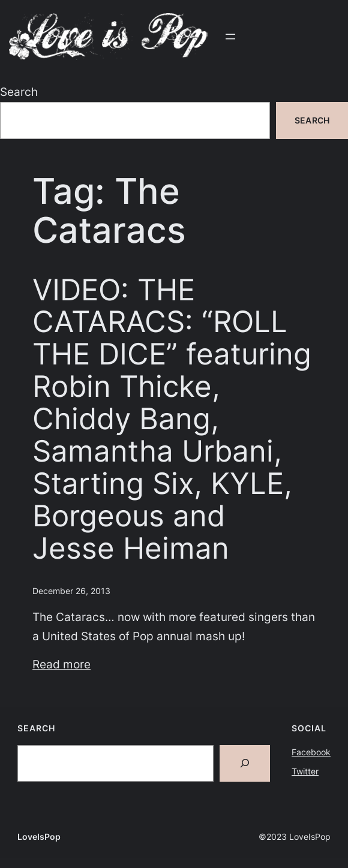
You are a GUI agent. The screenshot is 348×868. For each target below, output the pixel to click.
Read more (61, 664)
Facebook (311, 752)
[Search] (245, 763)
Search (19, 92)
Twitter (305, 771)
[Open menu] (230, 37)
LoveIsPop (39, 837)
